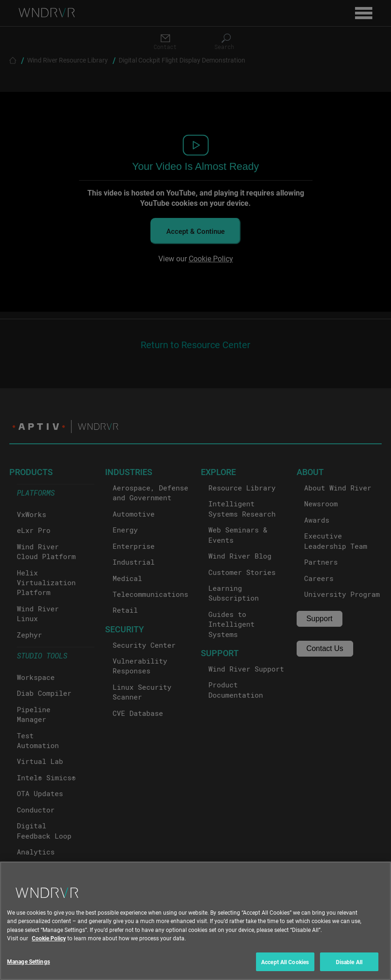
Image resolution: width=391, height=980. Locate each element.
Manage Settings (28, 969)
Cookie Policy (49, 945)
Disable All (349, 969)
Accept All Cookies (285, 969)
